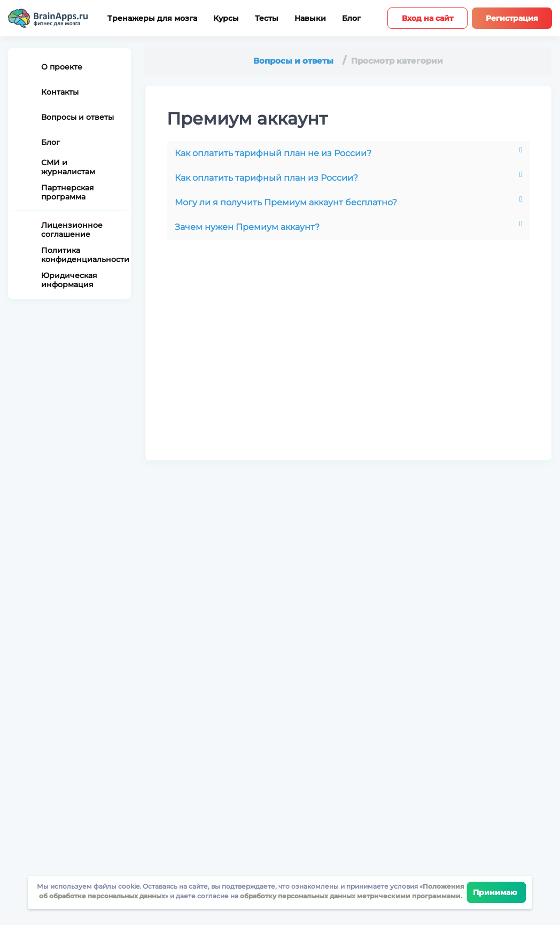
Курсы (226, 18)
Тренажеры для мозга (152, 18)
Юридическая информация (69, 280)
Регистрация (512, 18)
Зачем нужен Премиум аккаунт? (247, 227)
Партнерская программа (68, 192)
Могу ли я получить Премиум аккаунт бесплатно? (286, 202)
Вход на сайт (427, 18)
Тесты (267, 18)
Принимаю (497, 892)
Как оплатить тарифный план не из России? (273, 153)
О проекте (62, 67)
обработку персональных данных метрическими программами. (350, 896)
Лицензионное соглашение (72, 230)
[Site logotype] (48, 18)
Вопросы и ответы (77, 117)
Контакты (60, 92)
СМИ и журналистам (68, 167)
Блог (351, 18)
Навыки (310, 18)
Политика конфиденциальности (82, 255)
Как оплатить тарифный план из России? (266, 178)
